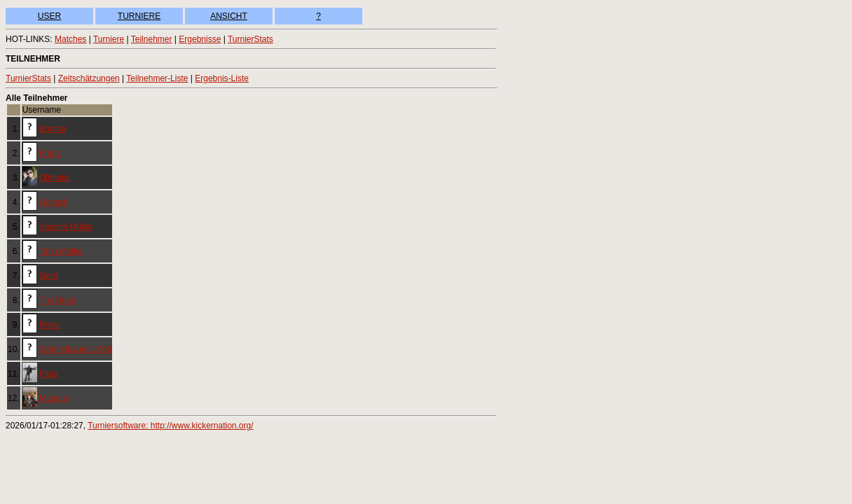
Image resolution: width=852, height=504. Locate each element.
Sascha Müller (66, 227)
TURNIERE (139, 16)
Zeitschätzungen (89, 78)
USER (49, 16)
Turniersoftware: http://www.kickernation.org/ (170, 426)
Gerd (49, 276)
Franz (50, 153)
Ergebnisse (200, 39)
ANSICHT (229, 16)
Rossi (50, 325)
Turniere (109, 39)
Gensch (54, 202)
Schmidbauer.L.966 (75, 349)
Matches (70, 39)
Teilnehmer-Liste (157, 78)
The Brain (57, 300)
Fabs (49, 374)
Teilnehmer (152, 39)
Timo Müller (61, 251)
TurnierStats (250, 39)
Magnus (54, 398)
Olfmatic (55, 178)
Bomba (53, 129)
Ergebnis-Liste (222, 78)
